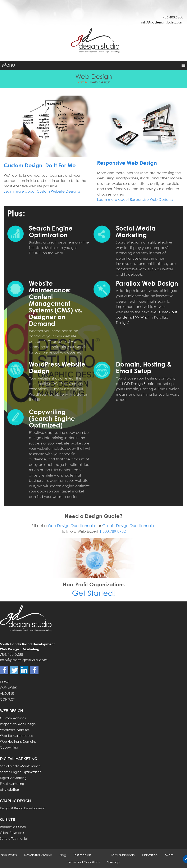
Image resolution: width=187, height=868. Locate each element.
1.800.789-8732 (113, 532)
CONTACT (7, 700)
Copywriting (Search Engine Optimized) (52, 419)
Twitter (14, 670)
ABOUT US (7, 694)
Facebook (4, 670)
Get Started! (93, 594)
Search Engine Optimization (21, 772)
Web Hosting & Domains (18, 742)
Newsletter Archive (38, 855)
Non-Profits (9, 855)
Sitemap (113, 863)
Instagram (34, 670)
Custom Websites (13, 718)
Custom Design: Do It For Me (40, 166)
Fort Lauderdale (123, 855)
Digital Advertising (13, 778)
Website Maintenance (17, 736)
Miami (169, 855)
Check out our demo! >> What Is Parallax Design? (147, 318)
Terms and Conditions (84, 863)
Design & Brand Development (22, 808)
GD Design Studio (139, 384)
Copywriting (9, 748)
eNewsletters (10, 790)
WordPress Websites (15, 730)
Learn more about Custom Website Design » (42, 192)
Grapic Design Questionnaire (129, 526)
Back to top (185, 859)
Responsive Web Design (127, 163)
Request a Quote (13, 827)
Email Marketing (12, 784)
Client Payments (12, 833)
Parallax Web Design (147, 284)
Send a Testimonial (14, 839)
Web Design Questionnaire (72, 526)
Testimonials (82, 855)
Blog (63, 855)
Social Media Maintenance (20, 766)
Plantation (150, 855)
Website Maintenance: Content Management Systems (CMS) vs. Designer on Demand (56, 304)
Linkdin (24, 670)
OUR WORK (8, 688)
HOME (5, 682)
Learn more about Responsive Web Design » (135, 200)
